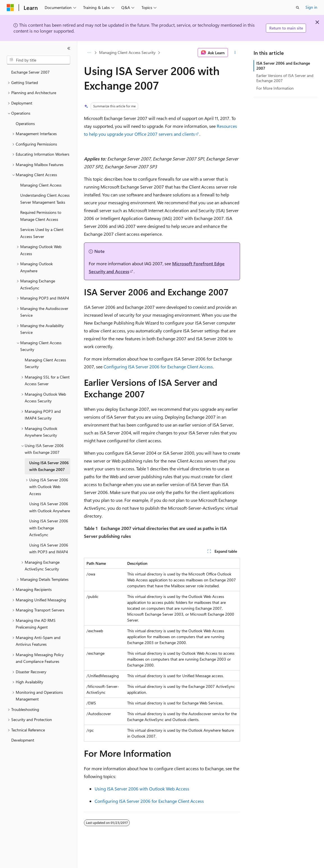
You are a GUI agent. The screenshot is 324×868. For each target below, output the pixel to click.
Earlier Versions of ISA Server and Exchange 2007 (285, 78)
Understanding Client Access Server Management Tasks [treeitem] (45, 199)
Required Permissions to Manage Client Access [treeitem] (41, 216)
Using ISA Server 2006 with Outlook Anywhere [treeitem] (50, 507)
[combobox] (38, 60)
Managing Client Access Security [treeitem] (45, 363)
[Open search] (298, 8)
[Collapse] (69, 48)
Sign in (311, 7)
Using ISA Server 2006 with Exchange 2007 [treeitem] (49, 466)
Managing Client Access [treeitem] (41, 185)
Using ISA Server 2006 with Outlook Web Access (142, 789)
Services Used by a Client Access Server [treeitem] (42, 233)
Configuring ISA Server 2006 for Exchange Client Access (158, 367)
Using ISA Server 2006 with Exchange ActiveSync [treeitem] (49, 528)
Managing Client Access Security (127, 52)
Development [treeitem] (23, 740)
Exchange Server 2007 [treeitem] (30, 72)
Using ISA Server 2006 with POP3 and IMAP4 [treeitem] (49, 549)
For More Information (275, 88)
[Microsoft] (10, 8)
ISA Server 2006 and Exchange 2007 (283, 66)
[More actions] (235, 53)
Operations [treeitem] (25, 123)
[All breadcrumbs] (89, 53)
